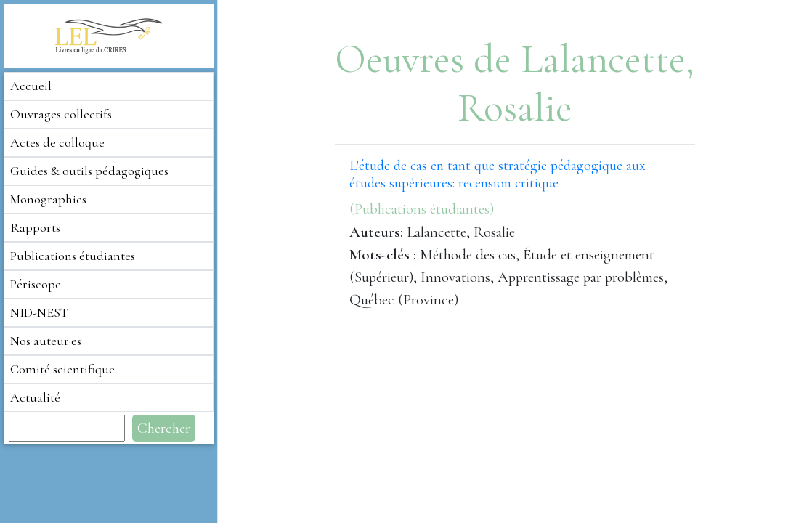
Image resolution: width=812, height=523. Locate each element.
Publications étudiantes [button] (73, 256)
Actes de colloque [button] (57, 142)
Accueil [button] (31, 86)
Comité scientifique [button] (62, 369)
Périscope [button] (36, 284)
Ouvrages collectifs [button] (61, 114)
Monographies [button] (48, 199)
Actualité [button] (35, 397)
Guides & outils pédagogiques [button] (89, 171)
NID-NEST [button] (40, 312)
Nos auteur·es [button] (46, 341)
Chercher (164, 428)
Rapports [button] (35, 227)
